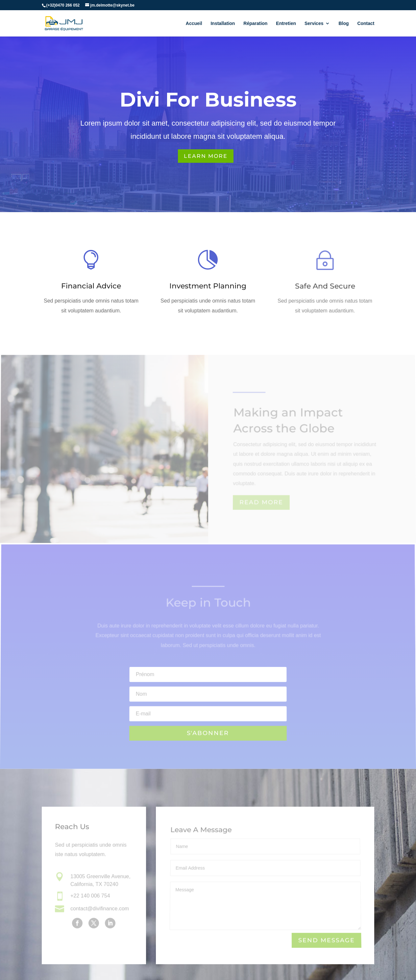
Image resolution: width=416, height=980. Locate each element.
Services (314, 23)
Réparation (255, 23)
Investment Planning (208, 286)
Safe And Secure (325, 288)
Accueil (194, 23)
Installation (223, 23)
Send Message (326, 940)
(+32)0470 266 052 (63, 5)
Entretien (286, 23)
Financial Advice (91, 286)
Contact (366, 23)
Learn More (206, 156)
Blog (343, 23)
